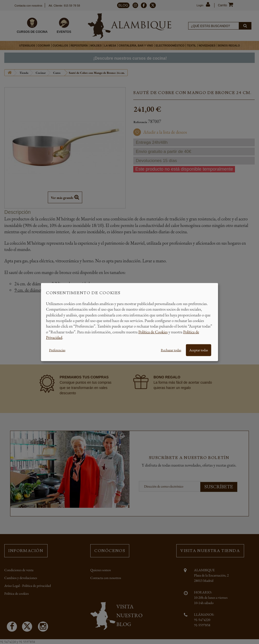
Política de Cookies (153, 332)
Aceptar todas (199, 350)
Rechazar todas (171, 350)
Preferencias (57, 350)
